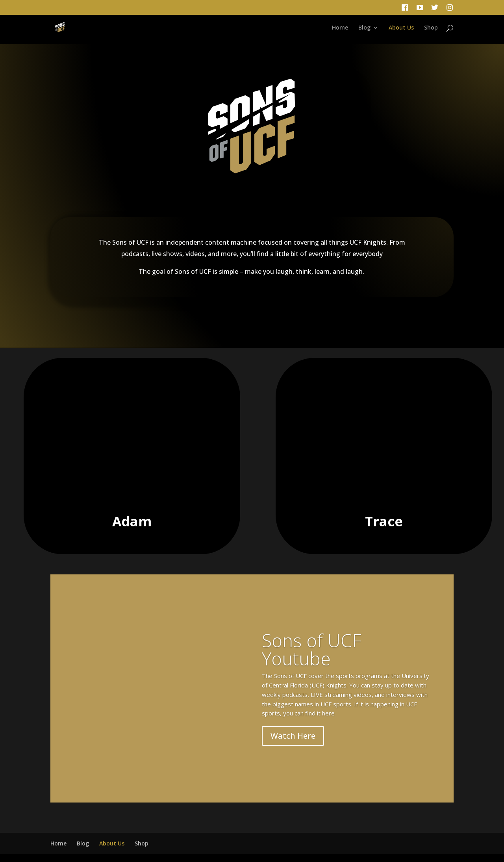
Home (340, 28)
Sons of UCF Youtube (312, 649)
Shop (431, 28)
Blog (364, 28)
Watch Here (293, 736)
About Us (401, 28)
